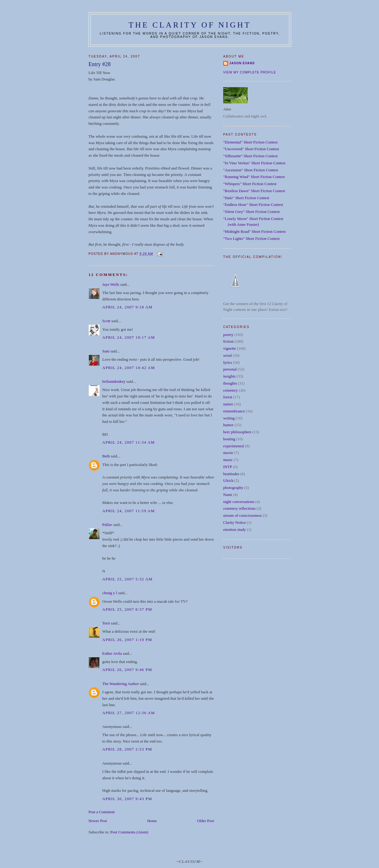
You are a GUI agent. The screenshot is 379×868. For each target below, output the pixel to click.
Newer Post (98, 821)
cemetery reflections (239, 508)
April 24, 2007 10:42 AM (129, 368)
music (228, 460)
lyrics (228, 362)
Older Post (206, 821)
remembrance (234, 411)
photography (233, 488)
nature (228, 404)
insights (229, 376)
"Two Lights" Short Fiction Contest (251, 238)
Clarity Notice (235, 522)
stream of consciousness (242, 515)
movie (228, 453)
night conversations (239, 502)
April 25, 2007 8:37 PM (127, 609)
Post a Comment (102, 812)
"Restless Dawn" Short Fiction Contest (254, 191)
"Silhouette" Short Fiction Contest (250, 156)
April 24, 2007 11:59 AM (129, 511)
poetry (228, 335)
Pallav (107, 525)
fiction (228, 341)
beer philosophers (237, 432)
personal (230, 369)
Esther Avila (112, 653)
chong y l (110, 593)
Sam (106, 351)
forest (228, 397)
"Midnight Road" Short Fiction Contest (254, 231)
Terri (106, 623)
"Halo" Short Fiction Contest (246, 198)
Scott (106, 321)
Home (152, 821)
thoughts (230, 383)
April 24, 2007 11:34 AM (129, 442)
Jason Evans (242, 63)
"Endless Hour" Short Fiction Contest (253, 205)
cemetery (231, 390)
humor (228, 425)
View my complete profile (250, 72)
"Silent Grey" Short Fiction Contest (251, 212)
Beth (106, 456)
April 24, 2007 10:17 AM (129, 337)
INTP (228, 467)
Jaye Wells (111, 284)
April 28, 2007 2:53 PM (127, 749)
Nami (228, 495)
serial (227, 355)
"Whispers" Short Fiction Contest (250, 184)
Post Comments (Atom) (129, 832)
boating (229, 439)
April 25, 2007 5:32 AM (127, 579)
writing (229, 418)
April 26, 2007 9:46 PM (127, 670)
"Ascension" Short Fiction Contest (251, 170)
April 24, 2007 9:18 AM (127, 307)
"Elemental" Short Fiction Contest (250, 142)
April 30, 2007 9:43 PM (127, 799)
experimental (234, 446)
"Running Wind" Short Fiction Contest (254, 177)
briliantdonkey (114, 381)
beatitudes (231, 474)
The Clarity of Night (190, 25)
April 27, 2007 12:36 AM (129, 713)
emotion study (235, 529)
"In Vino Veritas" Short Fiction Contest (254, 163)
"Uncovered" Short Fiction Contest (251, 149)
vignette (230, 348)
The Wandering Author (120, 684)
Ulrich (228, 481)
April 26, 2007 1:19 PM (127, 640)
